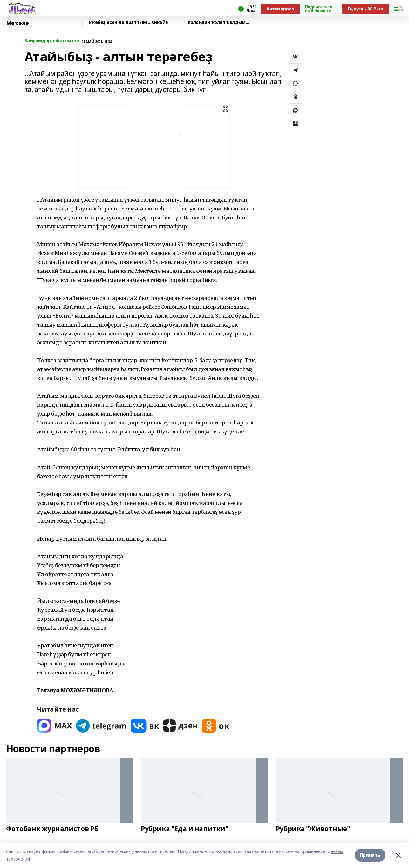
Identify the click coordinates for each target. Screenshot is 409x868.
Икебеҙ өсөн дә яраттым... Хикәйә (129, 22)
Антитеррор (280, 9)
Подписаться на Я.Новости (318, 9)
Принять (370, 855)
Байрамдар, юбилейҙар (52, 41)
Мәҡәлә (17, 23)
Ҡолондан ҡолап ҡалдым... (218, 22)
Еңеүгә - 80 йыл (365, 9)
